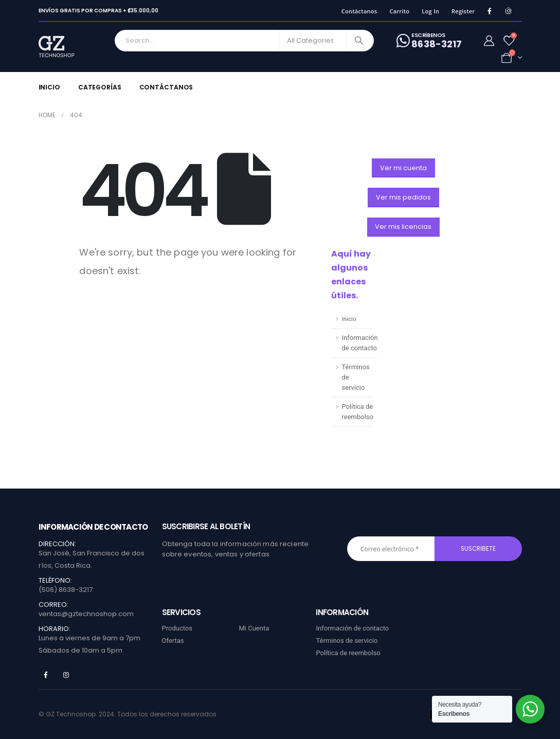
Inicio (49, 87)
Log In (430, 11)
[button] (403, 168)
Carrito (399, 11)
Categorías (100, 87)
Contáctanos (359, 11)
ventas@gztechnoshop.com (86, 614)
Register (463, 11)
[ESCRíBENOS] (429, 41)
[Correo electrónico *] (391, 549)
